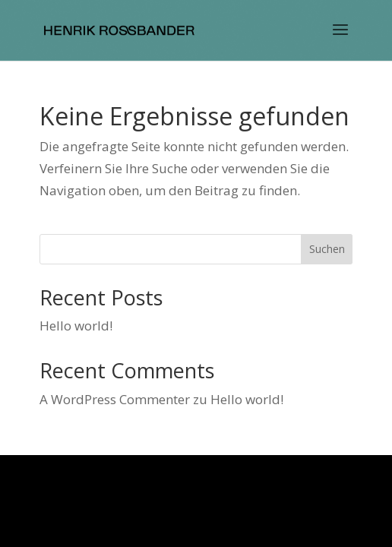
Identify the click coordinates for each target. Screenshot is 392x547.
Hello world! (76, 326)
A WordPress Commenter (115, 399)
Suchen (327, 249)
